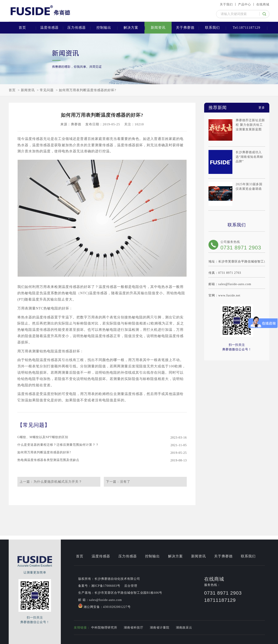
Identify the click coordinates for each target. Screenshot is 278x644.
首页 (22, 28)
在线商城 (263, 4)
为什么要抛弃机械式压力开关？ (58, 482)
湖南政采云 (184, 628)
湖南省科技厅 (134, 628)
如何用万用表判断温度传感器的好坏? (88, 90)
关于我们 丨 (228, 4)
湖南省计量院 (160, 628)
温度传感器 (49, 28)
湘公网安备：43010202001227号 (104, 606)
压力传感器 (77, 28)
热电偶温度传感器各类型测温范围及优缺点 (48, 460)
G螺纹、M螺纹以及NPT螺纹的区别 (43, 437)
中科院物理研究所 (104, 628)
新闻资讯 (158, 28)
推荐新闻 (237, 108)
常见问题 (47, 90)
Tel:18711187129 (247, 28)
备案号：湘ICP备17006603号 (99, 586)
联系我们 (212, 28)
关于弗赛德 (185, 28)
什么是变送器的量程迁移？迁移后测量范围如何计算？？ (58, 445)
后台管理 (131, 586)
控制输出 (104, 28)
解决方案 (131, 28)
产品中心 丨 (247, 4)
